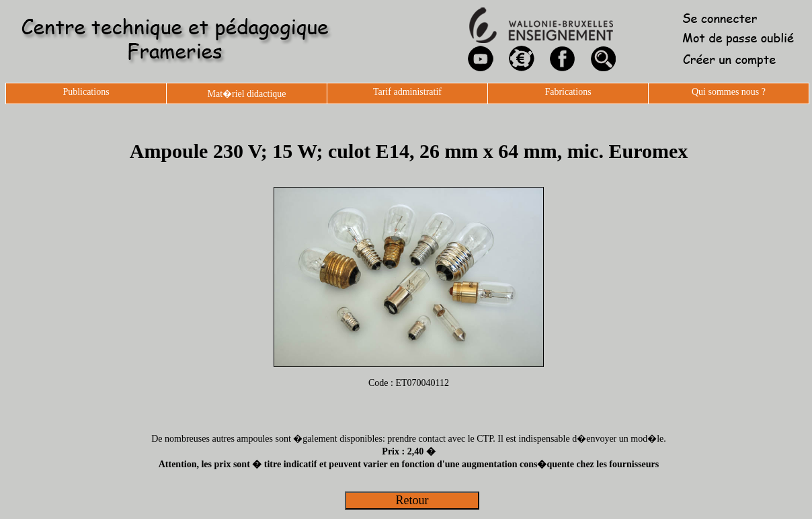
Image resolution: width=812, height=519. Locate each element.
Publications (86, 92)
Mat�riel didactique (246, 94)
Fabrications (568, 92)
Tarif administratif (407, 92)
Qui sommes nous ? (729, 92)
